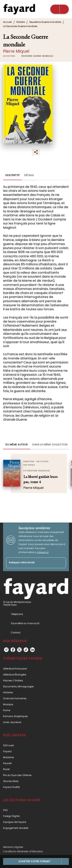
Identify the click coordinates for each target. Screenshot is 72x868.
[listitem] (6, 650)
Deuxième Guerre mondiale (45, 22)
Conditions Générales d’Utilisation (23, 851)
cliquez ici (43, 552)
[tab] (12, 175)
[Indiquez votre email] (31, 563)
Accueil (7, 22)
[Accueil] (19, 9)
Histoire (21, 22)
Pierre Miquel (16, 51)
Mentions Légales (13, 847)
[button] (37, 56)
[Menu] (60, 9)
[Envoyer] (61, 563)
